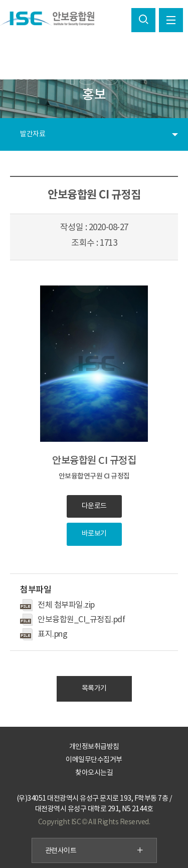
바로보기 (94, 534)
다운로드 (94, 506)
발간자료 (33, 134)
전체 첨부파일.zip (66, 605)
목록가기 (94, 689)
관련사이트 (94, 851)
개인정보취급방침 (94, 747)
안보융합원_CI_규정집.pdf (81, 620)
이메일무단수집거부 (94, 760)
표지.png (52, 634)
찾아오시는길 (94, 773)
